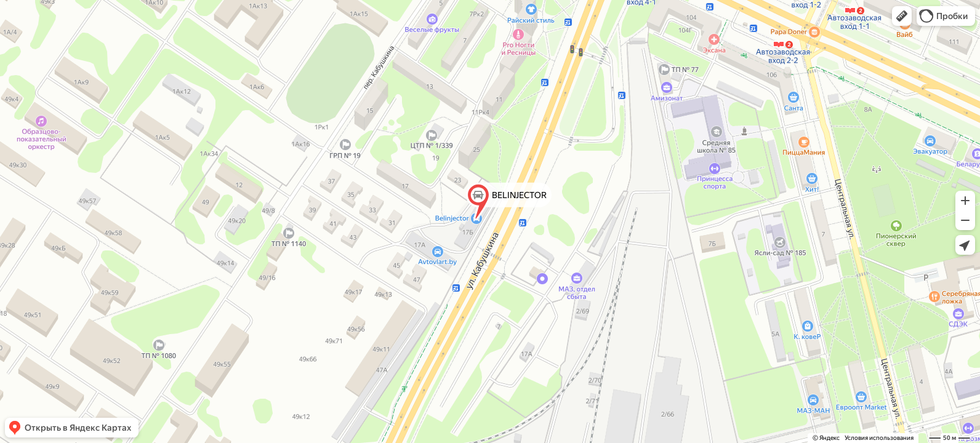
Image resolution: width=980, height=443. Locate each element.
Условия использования (879, 438)
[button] (902, 16)
